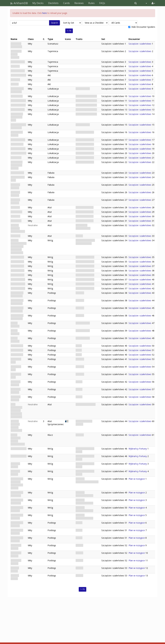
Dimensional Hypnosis (17, 524)
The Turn (15, 66)
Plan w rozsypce (137, 479)
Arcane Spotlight (15, 325)
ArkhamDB (19, 3)
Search (54, 23)
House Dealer (18, 271)
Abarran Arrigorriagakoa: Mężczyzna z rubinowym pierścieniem (19, 247)
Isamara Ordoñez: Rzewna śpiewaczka (16, 426)
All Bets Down (18, 71)
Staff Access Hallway (17, 134)
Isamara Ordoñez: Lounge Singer (18, 228)
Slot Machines (18, 110)
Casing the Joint (18, 75)
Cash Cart (16, 236)
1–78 (69, 31)
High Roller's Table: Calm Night (17, 117)
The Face (15, 207)
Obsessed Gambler (16, 383)
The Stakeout (17, 173)
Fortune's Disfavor (15, 186)
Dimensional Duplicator (17, 494)
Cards (66, 3)
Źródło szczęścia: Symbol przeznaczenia (18, 440)
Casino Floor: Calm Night (17, 90)
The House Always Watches (16, 54)
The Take (15, 80)
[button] (136, 3)
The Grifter (16, 221)
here (45, 13)
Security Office (18, 140)
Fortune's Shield (19, 449)
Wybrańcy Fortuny (138, 449)
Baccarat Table (18, 105)
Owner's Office (18, 149)
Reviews (79, 3)
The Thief (15, 216)
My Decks (38, 3)
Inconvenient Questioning (17, 294)
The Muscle (16, 212)
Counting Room (19, 153)
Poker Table (17, 96)
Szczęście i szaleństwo (16, 45)
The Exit (15, 84)
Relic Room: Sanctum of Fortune (17, 165)
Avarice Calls (17, 346)
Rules (91, 3)
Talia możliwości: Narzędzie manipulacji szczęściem (16, 411)
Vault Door (16, 158)
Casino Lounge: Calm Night (18, 126)
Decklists (53, 3)
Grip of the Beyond (16, 547)
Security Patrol (18, 279)
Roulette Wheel (18, 101)
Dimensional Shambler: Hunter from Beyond (17, 483)
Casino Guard (17, 257)
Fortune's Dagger (15, 465)
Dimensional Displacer (17, 509)
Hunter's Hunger (15, 570)
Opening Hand (18, 62)
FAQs (102, 3)
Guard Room (17, 144)
